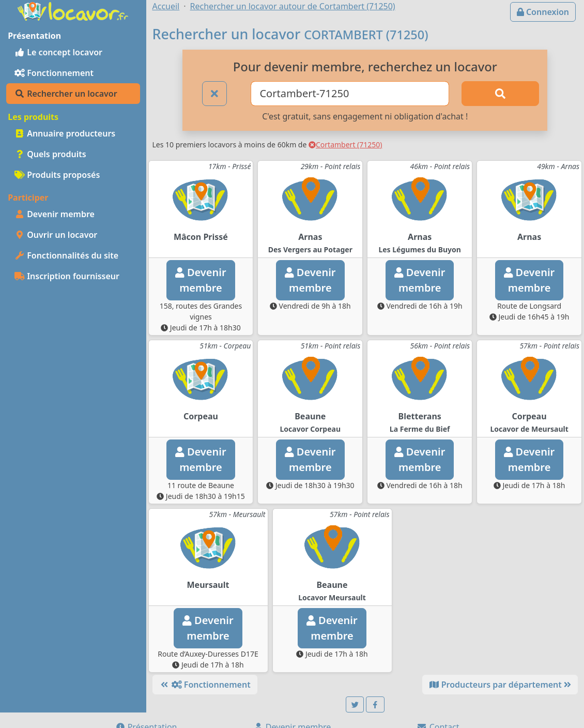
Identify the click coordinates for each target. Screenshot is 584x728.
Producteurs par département (500, 685)
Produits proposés (57, 175)
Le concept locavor (58, 52)
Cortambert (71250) (345, 145)
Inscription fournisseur (67, 276)
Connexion (543, 12)
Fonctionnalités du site (66, 255)
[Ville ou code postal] (350, 94)
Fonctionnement (54, 73)
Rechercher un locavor (66, 94)
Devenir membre (55, 214)
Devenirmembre (201, 280)
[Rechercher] (501, 94)
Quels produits (50, 154)
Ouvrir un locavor (56, 235)
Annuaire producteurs (65, 133)
